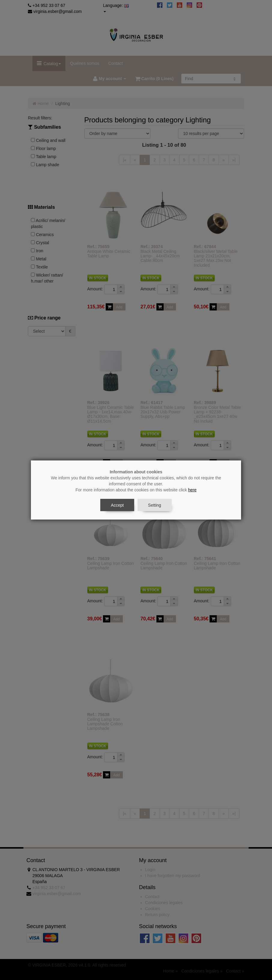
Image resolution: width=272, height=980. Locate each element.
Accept (117, 505)
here (192, 490)
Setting (155, 505)
